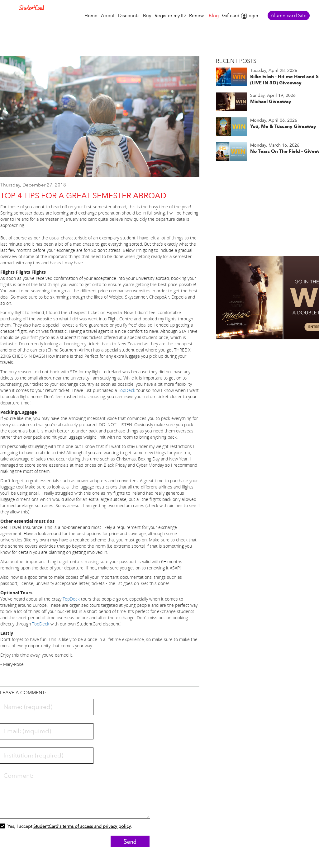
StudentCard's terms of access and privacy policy (82, 826)
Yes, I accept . (66, 827)
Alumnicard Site (289, 16)
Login (252, 16)
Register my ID (170, 16)
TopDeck (127, 390)
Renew (196, 16)
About (108, 16)
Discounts (129, 16)
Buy (147, 16)
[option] (100, 120)
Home (91, 16)
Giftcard (231, 16)
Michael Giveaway (271, 101)
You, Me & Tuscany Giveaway (283, 126)
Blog (214, 16)
